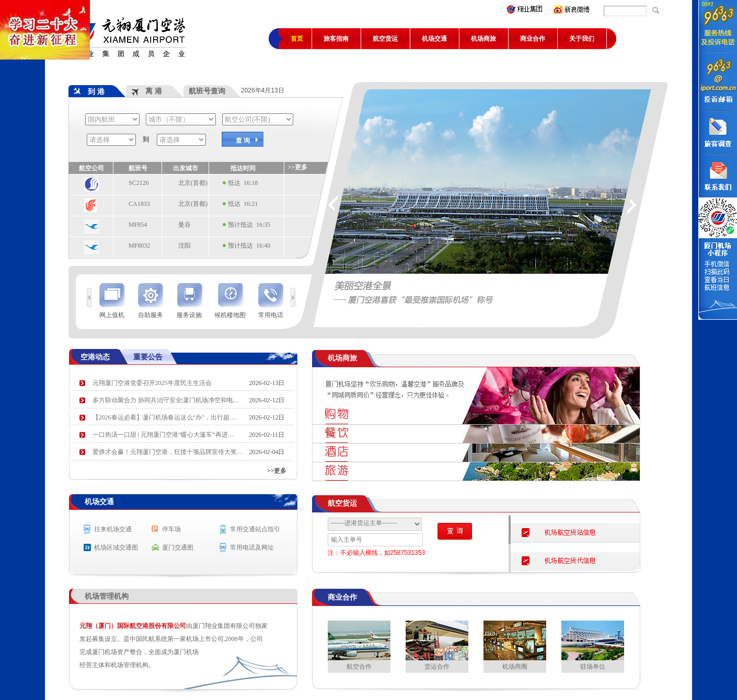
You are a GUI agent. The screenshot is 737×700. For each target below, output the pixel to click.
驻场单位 (593, 645)
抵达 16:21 (243, 204)
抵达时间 (243, 168)
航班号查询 (207, 91)
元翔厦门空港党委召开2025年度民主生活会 (152, 383)
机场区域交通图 (116, 547)
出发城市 (186, 168)
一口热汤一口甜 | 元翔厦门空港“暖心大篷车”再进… (163, 435)
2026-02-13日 (267, 383)
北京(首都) (193, 183)
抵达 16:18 (243, 183)
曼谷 (185, 225)
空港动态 (95, 357)
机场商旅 (483, 39)
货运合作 (437, 645)
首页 (297, 39)
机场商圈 (515, 645)
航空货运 (385, 39)
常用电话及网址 (252, 547)
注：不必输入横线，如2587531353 (377, 553)
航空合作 (359, 645)
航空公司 (91, 168)
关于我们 (582, 39)
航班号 (138, 168)
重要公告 (148, 357)
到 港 (89, 91)
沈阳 (185, 246)
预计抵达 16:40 (249, 246)
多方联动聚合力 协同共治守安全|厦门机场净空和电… (166, 400)
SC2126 (139, 183)
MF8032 (139, 246)
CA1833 (139, 204)
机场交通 (434, 39)
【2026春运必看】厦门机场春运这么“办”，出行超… (164, 417)
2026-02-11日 (267, 435)
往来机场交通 (113, 529)
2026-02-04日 (267, 452)
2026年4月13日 (264, 90)
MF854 (138, 225)
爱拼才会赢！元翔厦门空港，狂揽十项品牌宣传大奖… (168, 452)
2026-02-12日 (267, 400)
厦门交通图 (178, 547)
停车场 (171, 529)
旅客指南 (336, 39)
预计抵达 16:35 (249, 225)
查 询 (243, 141)
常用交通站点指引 (255, 529)
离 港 (147, 91)
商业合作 (533, 39)
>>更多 (277, 471)
